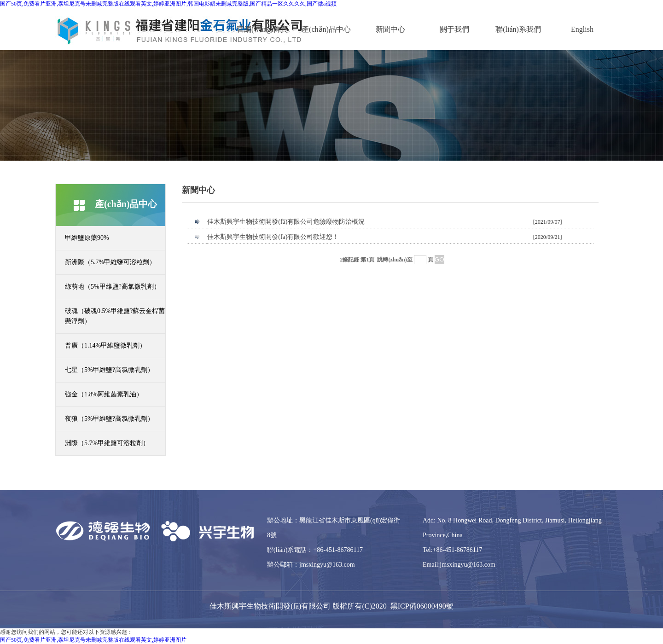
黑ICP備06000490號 (422, 606)
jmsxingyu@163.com (327, 565)
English (582, 29)
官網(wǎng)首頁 (262, 29)
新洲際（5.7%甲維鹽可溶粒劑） (110, 262)
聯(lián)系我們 (518, 29)
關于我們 (454, 29)
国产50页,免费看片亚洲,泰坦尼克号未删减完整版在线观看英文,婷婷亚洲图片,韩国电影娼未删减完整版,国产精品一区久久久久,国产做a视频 (168, 4)
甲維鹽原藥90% (87, 238)
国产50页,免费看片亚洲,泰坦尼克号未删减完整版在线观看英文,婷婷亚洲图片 (93, 640)
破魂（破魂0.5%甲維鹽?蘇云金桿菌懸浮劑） (115, 316)
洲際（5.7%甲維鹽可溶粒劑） (107, 443)
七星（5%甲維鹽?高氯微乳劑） (109, 370)
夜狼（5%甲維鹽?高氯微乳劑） (109, 419)
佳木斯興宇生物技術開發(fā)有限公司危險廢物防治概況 (286, 222)
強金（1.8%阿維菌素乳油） (104, 394)
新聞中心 (390, 29)
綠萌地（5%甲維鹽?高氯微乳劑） (113, 287)
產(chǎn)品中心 (326, 29)
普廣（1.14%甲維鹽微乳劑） (105, 345)
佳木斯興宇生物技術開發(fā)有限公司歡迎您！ (273, 237)
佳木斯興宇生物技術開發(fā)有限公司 (270, 606)
